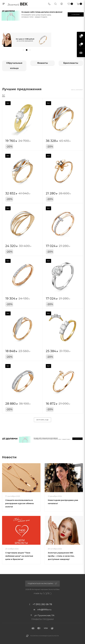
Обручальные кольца (14, 66)
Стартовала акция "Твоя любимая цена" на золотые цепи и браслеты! (19, 556)
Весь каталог (77, 90)
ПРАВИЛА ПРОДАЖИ (42, 619)
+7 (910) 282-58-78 (42, 604)
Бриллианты (71, 63)
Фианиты (42, 63)
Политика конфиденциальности (45, 636)
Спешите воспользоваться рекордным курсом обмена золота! (19, 503)
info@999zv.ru (44, 610)
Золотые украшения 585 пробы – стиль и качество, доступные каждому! (61, 556)
